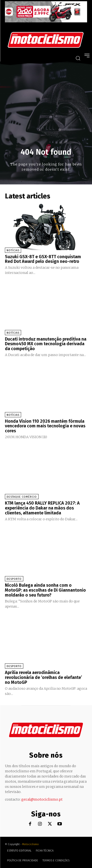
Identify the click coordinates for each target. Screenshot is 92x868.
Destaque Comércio (22, 497)
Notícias (13, 250)
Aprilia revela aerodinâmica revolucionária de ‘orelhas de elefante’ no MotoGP (43, 677)
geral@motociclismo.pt (42, 799)
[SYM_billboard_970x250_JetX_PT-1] (46, 21)
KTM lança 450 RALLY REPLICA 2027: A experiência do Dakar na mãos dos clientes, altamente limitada (42, 508)
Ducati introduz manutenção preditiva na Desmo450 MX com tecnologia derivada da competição (46, 344)
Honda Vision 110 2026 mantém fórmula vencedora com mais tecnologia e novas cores (45, 426)
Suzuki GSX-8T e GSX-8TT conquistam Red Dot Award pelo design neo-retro (43, 259)
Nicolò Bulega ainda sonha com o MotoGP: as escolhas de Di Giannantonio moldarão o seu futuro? (45, 590)
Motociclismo (30, 844)
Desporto (14, 579)
